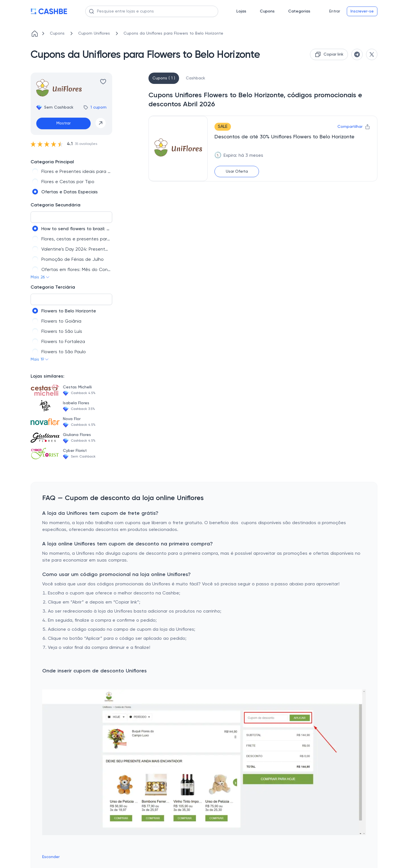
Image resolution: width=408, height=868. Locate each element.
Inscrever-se (362, 11)
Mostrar (63, 123)
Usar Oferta (237, 172)
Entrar (335, 11)
